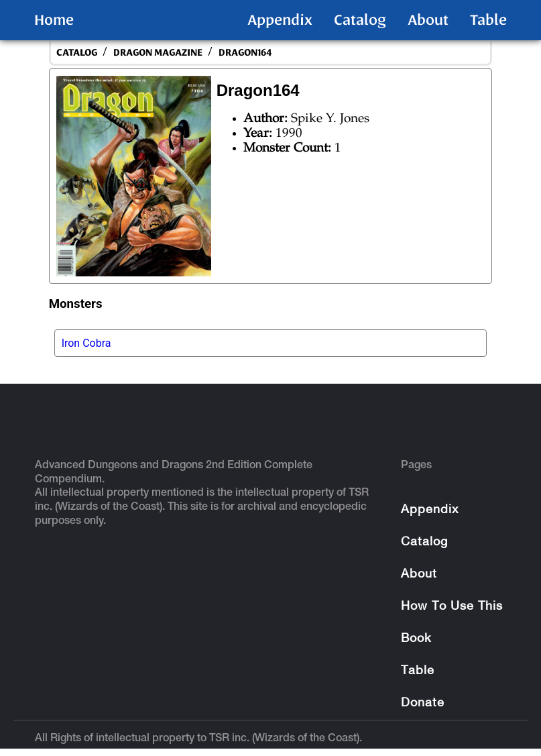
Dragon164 (245, 53)
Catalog (360, 20)
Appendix (280, 20)
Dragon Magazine (158, 53)
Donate (423, 703)
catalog (77, 53)
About (428, 20)
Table (488, 20)
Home (54, 20)
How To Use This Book (452, 623)
